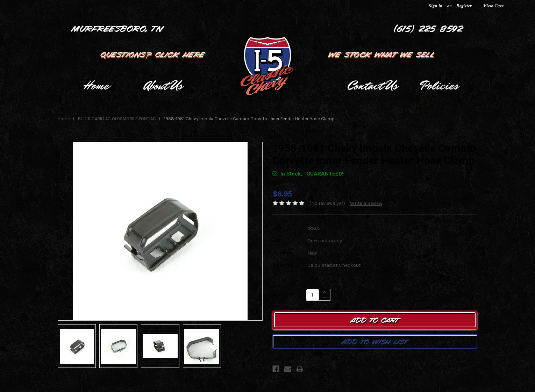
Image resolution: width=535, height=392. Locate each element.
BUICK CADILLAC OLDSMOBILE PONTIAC (117, 119)
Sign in (436, 6)
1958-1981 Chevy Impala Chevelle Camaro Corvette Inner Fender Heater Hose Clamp (249, 119)
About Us (163, 86)
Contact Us (372, 86)
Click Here (180, 54)
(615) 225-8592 (429, 28)
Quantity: (284, 295)
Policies (439, 86)
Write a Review (366, 203)
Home (96, 86)
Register (464, 6)
